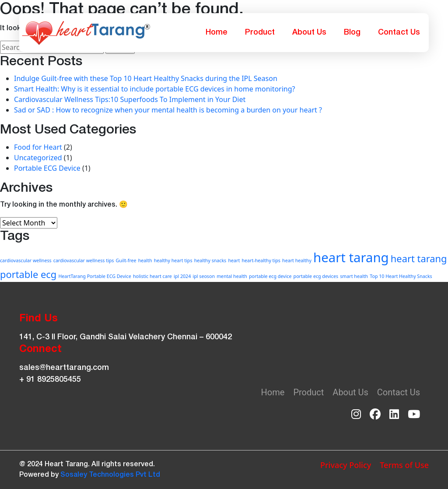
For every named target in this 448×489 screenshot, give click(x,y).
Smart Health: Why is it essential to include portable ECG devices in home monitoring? (155, 89)
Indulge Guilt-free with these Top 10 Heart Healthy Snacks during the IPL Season (146, 78)
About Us (309, 32)
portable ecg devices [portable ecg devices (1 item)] (316, 276)
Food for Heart (38, 147)
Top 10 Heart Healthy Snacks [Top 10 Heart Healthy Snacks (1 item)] (401, 276)
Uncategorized (38, 158)
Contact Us (399, 32)
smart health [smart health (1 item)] (354, 276)
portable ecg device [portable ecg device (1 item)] (270, 276)
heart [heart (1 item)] (234, 260)
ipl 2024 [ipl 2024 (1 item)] (182, 276)
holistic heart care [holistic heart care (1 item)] (152, 276)
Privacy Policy (346, 465)
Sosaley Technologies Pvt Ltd (110, 475)
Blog (352, 32)
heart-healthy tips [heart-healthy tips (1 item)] (261, 260)
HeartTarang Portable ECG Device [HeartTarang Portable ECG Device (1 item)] (94, 276)
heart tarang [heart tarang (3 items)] (351, 257)
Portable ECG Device (47, 168)
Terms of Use (404, 465)
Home (217, 32)
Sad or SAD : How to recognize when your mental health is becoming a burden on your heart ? (168, 110)
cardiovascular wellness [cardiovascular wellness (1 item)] (26, 260)
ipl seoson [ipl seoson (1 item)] (204, 276)
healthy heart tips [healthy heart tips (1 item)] (173, 260)
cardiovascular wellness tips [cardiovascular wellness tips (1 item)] (84, 260)
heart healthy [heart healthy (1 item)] (297, 260)
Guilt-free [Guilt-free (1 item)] (126, 260)
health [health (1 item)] (145, 260)
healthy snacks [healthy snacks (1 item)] (210, 260)
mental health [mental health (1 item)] (232, 276)
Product (260, 32)
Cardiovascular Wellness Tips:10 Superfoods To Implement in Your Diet (130, 99)
